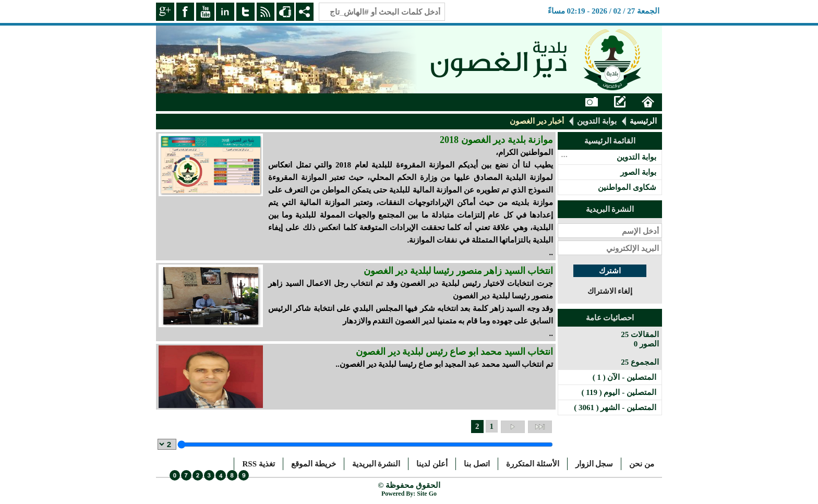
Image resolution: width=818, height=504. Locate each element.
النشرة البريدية (376, 464)
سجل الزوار (594, 464)
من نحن (642, 464)
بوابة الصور (638, 172)
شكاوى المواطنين (627, 187)
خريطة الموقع (314, 464)
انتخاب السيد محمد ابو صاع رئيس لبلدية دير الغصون (454, 352)
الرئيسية (643, 121)
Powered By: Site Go (409, 494)
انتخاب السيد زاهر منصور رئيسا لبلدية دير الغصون (459, 271)
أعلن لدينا (432, 464)
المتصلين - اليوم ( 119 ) (619, 392)
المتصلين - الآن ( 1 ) (624, 377)
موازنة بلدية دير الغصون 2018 (496, 140)
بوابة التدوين (597, 121)
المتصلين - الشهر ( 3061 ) (615, 407)
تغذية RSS (258, 464)
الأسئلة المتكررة (533, 464)
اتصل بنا (477, 464)
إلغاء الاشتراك (610, 291)
